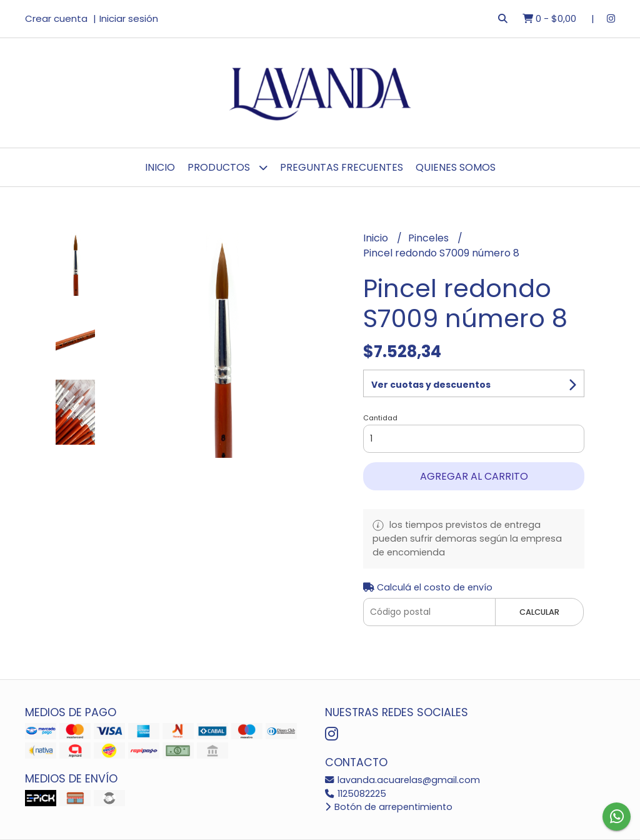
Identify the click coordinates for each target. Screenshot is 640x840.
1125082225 (356, 794)
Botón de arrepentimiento (389, 807)
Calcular (539, 612)
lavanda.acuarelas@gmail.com (402, 780)
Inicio (160, 167)
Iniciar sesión (129, 18)
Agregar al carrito (474, 476)
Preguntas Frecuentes (342, 167)
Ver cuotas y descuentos (431, 385)
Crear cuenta (56, 18)
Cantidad (380, 418)
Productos (227, 167)
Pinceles (430, 238)
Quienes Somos (456, 167)
